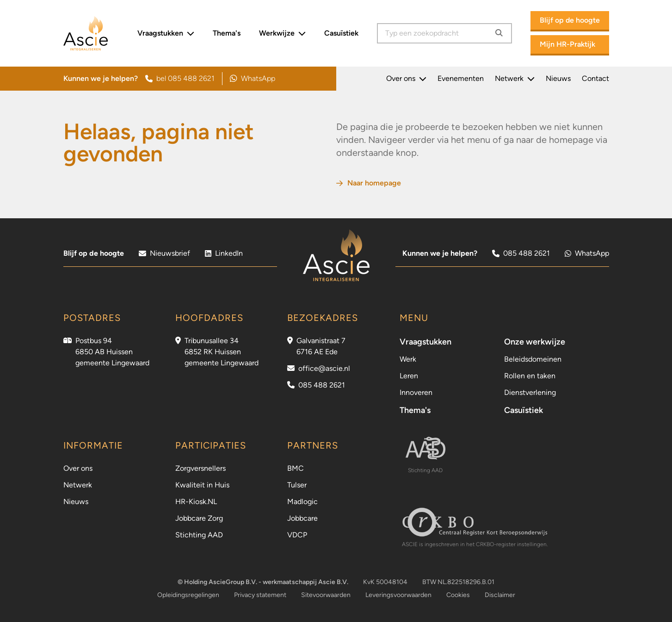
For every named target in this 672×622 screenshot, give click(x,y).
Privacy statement (260, 595)
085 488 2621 (521, 253)
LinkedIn (224, 253)
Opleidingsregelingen (188, 595)
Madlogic (302, 502)
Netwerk (515, 79)
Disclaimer (500, 595)
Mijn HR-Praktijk (567, 44)
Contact (595, 78)
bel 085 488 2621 (180, 78)
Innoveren (416, 392)
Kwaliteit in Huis (202, 485)
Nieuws (558, 78)
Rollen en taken (530, 376)
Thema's (227, 33)
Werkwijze (282, 33)
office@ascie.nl (324, 368)
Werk (408, 359)
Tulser (297, 485)
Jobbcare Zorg (199, 518)
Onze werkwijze (535, 342)
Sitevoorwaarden (326, 595)
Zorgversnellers (200, 468)
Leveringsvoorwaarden (398, 595)
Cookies (458, 595)
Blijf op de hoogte (570, 20)
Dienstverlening (530, 392)
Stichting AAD (199, 535)
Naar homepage (369, 183)
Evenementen (461, 78)
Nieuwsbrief (164, 253)
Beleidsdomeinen (533, 359)
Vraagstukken (166, 33)
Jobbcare (302, 518)
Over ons (406, 79)
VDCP (297, 535)
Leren (409, 376)
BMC (296, 468)
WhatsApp (253, 79)
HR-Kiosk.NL (196, 502)
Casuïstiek (341, 33)
